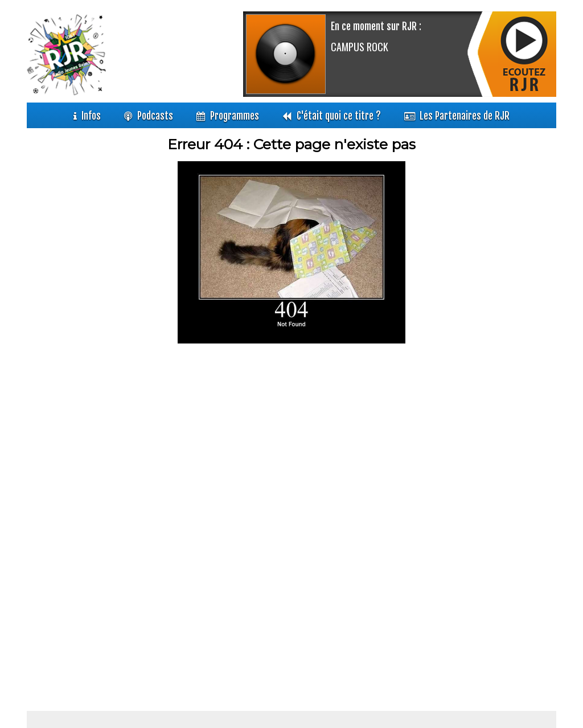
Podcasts (155, 116)
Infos (91, 116)
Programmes (235, 116)
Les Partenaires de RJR (465, 116)
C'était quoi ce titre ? (339, 116)
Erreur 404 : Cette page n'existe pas (291, 144)
